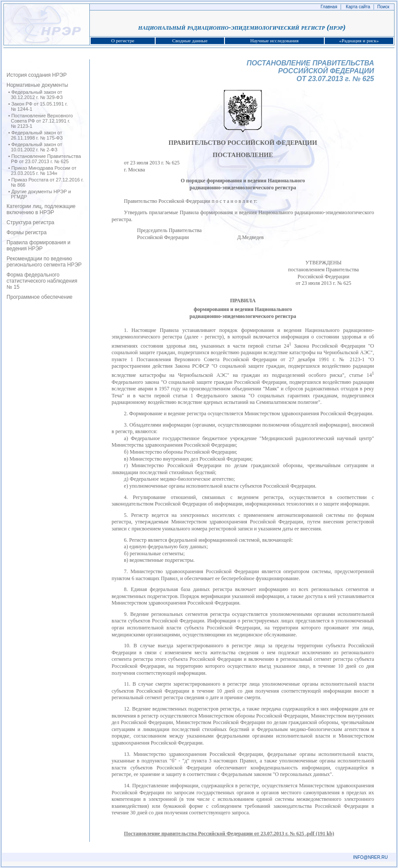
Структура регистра (31, 222)
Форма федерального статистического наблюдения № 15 (42, 281)
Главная (329, 7)
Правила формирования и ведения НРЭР (38, 246)
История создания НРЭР (37, 75)
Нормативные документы (37, 85)
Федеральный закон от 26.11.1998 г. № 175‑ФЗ (37, 135)
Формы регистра (27, 232)
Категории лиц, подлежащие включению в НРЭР (41, 209)
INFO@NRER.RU (371, 857)
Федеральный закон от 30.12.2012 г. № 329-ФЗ (37, 95)
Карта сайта (358, 7)
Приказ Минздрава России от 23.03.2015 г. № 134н (44, 171)
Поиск (384, 7)
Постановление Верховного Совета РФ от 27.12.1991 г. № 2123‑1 (42, 121)
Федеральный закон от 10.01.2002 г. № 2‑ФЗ (37, 147)
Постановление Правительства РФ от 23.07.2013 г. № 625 (46, 159)
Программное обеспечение (39, 297)
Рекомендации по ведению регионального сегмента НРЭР (44, 262)
